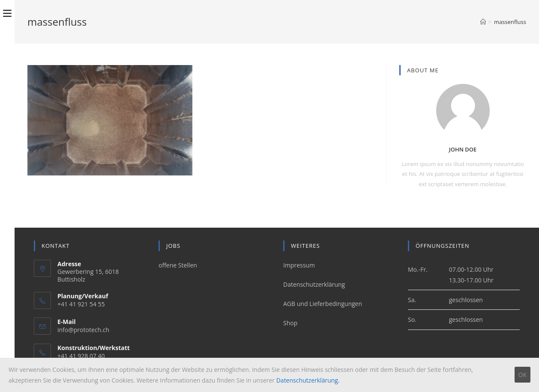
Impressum (299, 265)
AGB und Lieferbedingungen (323, 304)
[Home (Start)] (483, 22)
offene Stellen (178, 265)
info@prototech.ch (83, 330)
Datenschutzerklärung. (308, 380)
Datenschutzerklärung (314, 284)
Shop (290, 323)
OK (523, 375)
